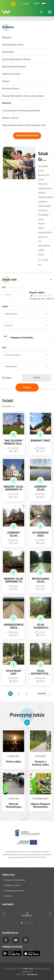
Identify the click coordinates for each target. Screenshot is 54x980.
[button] (45, 4)
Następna (42, 694)
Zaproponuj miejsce (27, 136)
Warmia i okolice (10, 118)
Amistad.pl (32, 974)
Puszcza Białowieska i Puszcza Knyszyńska (23, 96)
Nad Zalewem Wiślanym (14, 66)
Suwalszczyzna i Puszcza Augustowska (21, 110)
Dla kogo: (7, 378)
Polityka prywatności (14, 891)
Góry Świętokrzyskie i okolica (16, 59)
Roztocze (7, 103)
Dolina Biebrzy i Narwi (13, 45)
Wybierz (37, 378)
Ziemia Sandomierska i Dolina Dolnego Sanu (24, 125)
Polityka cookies (12, 885)
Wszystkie (7, 37)
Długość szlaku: (37, 293)
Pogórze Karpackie (11, 74)
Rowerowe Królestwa (15, 880)
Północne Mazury (11, 88)
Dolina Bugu (8, 52)
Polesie (6, 81)
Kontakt (8, 896)
